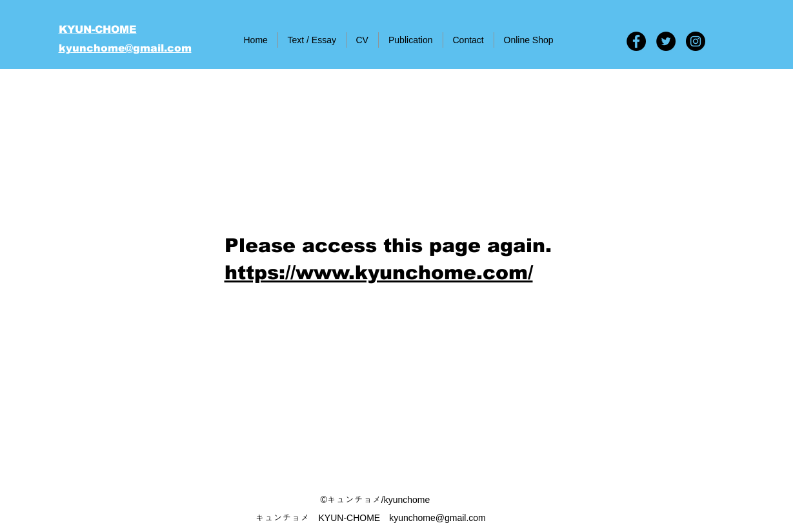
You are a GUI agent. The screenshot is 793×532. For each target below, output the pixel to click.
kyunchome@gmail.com (125, 48)
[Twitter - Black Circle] (666, 41)
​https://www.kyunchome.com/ (379, 272)
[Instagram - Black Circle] (696, 41)
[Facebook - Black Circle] (636, 41)
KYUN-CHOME (98, 29)
